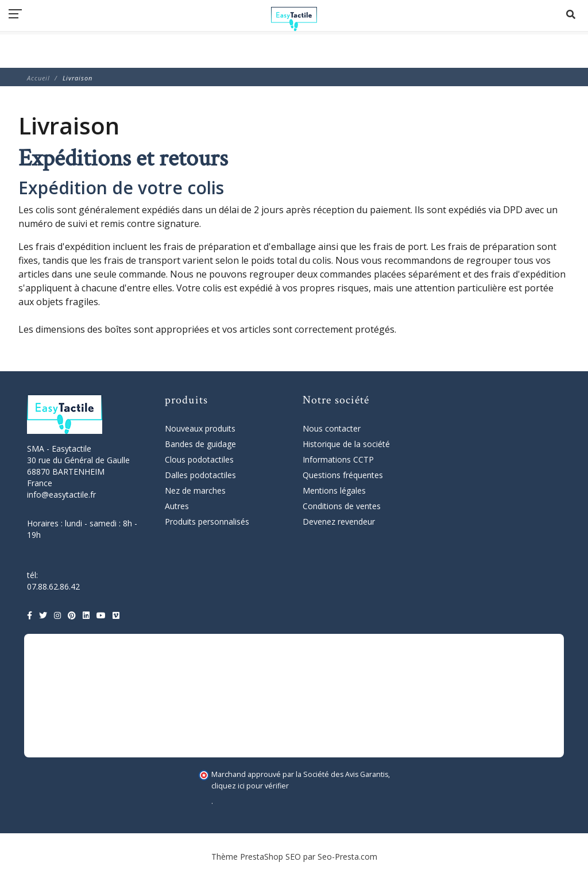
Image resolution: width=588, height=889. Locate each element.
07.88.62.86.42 (53, 586)
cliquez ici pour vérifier (250, 786)
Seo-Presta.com (347, 857)
